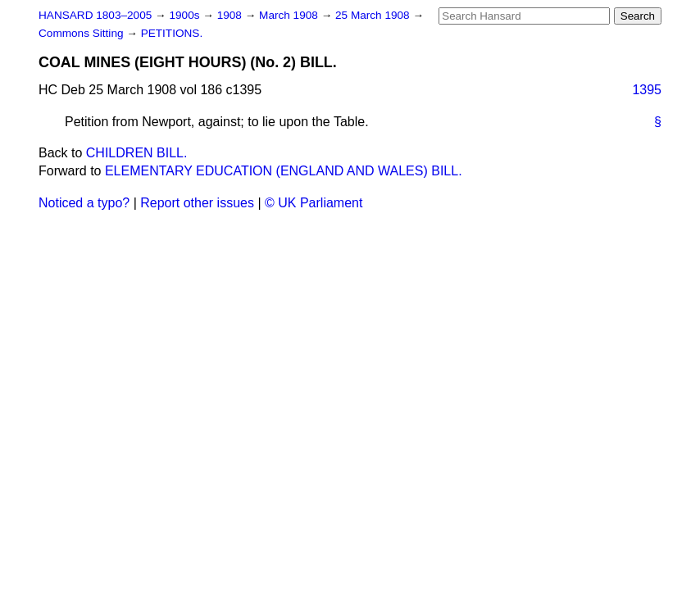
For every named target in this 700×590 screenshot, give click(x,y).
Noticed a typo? (84, 203)
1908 (231, 15)
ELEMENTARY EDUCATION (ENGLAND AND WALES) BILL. (284, 171)
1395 (647, 90)
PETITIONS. (172, 33)
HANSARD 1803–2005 (95, 15)
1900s (186, 15)
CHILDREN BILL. (137, 153)
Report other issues (197, 203)
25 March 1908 (374, 15)
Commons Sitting (82, 33)
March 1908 (290, 15)
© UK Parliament (314, 203)
